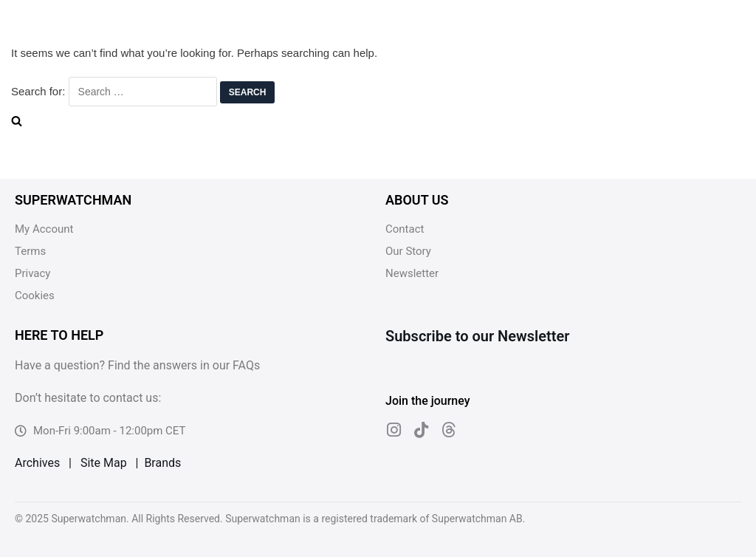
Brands (162, 463)
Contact (405, 229)
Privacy (32, 273)
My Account (44, 229)
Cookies (35, 295)
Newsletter (412, 273)
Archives (37, 463)
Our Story (408, 251)
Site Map (104, 463)
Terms (30, 251)
